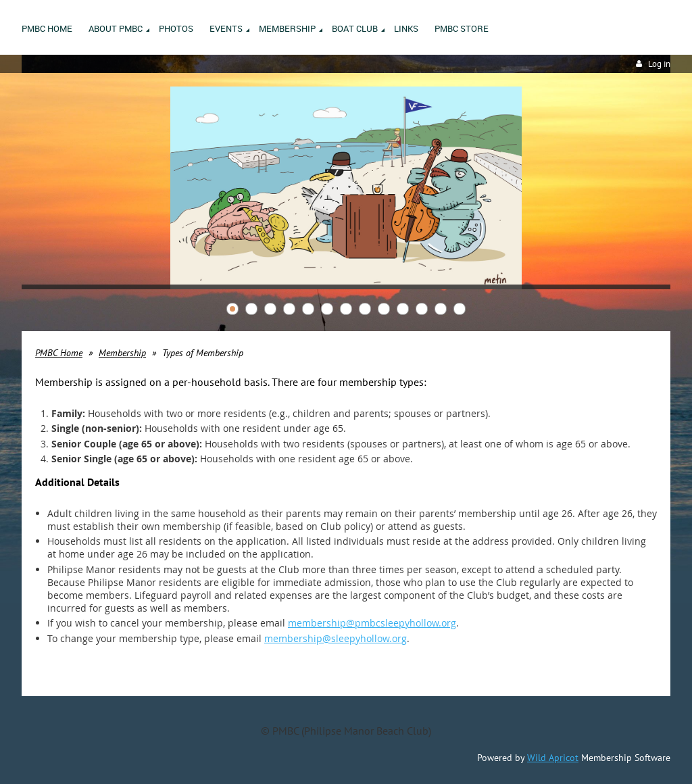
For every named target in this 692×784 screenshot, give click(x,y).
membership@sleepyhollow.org (336, 638)
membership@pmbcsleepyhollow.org (372, 623)
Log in (659, 64)
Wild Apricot (553, 758)
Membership (122, 353)
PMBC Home (59, 353)
